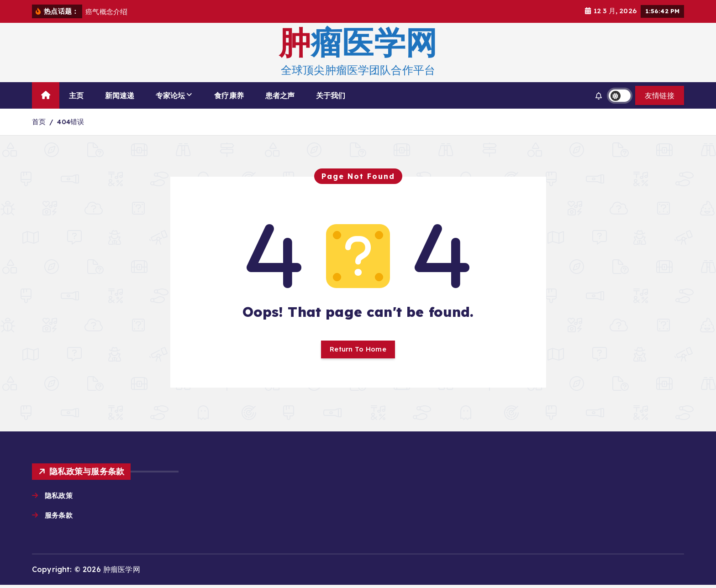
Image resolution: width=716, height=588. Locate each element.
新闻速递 (120, 95)
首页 (39, 122)
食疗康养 (229, 95)
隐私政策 (60, 498)
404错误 (71, 122)
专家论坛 (171, 95)
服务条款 (61, 518)
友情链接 (660, 95)
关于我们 (331, 95)
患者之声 (280, 95)
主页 (76, 95)
